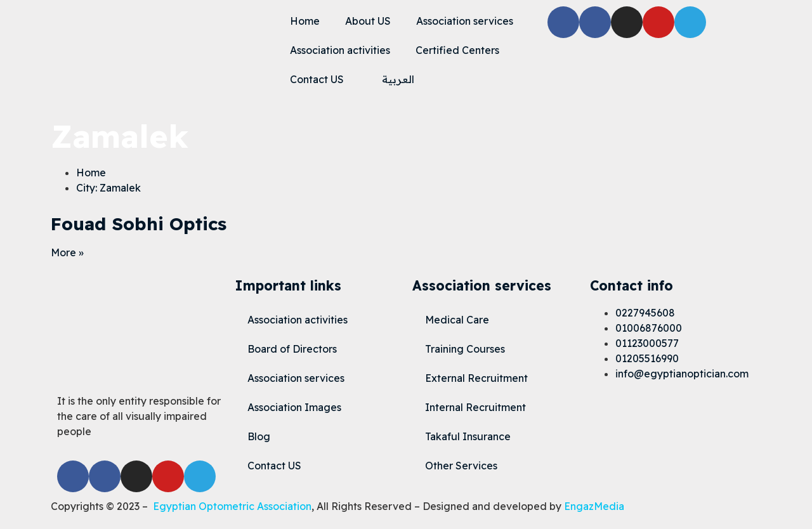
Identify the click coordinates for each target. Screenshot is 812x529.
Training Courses (465, 349)
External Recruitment (476, 378)
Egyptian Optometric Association (232, 506)
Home (305, 21)
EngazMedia (594, 506)
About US (368, 21)
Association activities (340, 50)
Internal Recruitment (475, 407)
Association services (465, 21)
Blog (259, 436)
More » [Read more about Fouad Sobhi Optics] (67, 252)
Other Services (461, 466)
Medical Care (457, 320)
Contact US (317, 79)
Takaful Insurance (468, 436)
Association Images (294, 407)
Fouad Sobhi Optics (139, 224)
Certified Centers (457, 50)
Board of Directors (292, 349)
